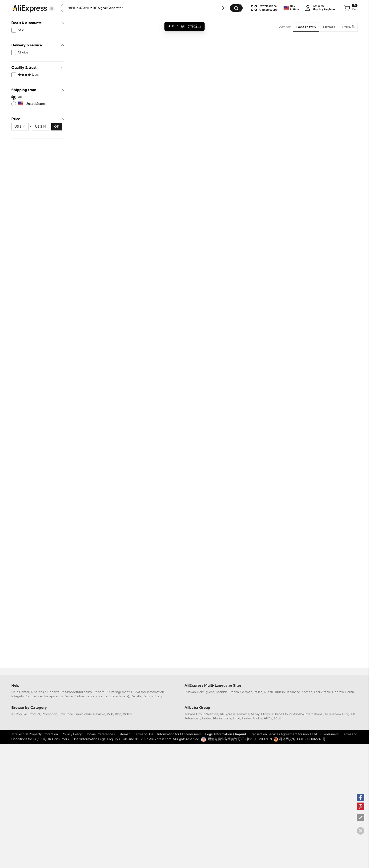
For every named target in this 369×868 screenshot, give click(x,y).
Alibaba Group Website (201, 714)
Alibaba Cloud (281, 714)
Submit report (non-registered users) (102, 696)
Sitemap (124, 734)
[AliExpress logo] (30, 8)
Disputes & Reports (45, 692)
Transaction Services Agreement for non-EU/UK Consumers (294, 734)
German (246, 692)
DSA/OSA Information (148, 692)
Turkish (280, 692)
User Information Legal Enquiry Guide (100, 739)
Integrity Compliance (27, 696)
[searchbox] (143, 8)
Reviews (99, 714)
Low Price (66, 714)
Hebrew (338, 692)
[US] (38, 104)
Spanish (221, 692)
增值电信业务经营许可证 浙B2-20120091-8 (240, 739)
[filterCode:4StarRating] (38, 75)
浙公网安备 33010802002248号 (300, 739)
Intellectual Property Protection (35, 734)
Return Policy (152, 696)
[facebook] (361, 798)
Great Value (83, 714)
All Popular (19, 714)
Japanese (293, 692)
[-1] (38, 97)
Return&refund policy (76, 692)
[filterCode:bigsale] (38, 30)
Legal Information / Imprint (226, 734)
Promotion (49, 714)
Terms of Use (144, 734)
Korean (307, 692)
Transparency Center (59, 696)
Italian (258, 692)
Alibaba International (308, 714)
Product (34, 714)
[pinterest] (361, 806)
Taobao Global (252, 718)
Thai (317, 692)
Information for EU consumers (179, 734)
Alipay (255, 714)
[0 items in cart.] (351, 8)
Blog (118, 714)
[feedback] (361, 817)
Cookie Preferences (100, 734)
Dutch (268, 692)
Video (127, 714)
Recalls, (136, 696)
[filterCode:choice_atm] (38, 53)
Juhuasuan (192, 718)
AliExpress (227, 714)
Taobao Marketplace (217, 718)
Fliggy (265, 714)
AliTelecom (333, 714)
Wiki (110, 714)
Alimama (243, 714)
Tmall (237, 718)
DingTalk (349, 714)
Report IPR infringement (112, 692)
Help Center (20, 692)
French (234, 692)
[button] (52, 9)
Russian (190, 692)
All (20, 97)
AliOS (268, 718)
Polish (350, 692)
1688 (277, 718)
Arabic (326, 692)
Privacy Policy (72, 734)
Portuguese (206, 692)
